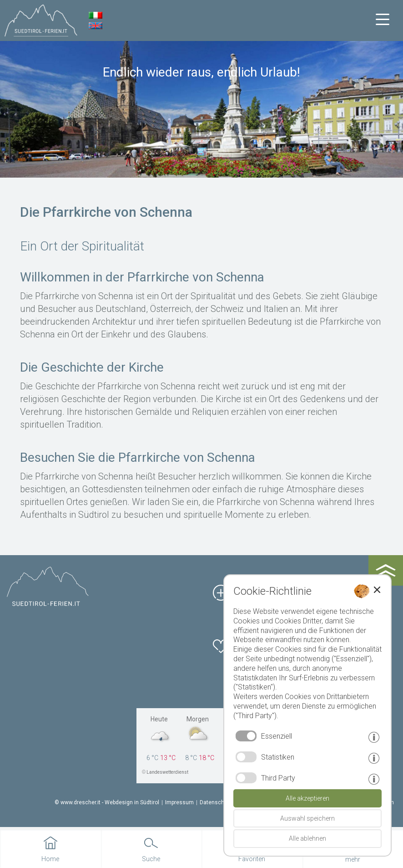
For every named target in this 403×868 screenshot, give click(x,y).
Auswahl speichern (307, 818)
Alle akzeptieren (307, 798)
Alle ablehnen (307, 838)
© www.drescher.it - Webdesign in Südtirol (107, 802)
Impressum (179, 802)
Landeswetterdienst (167, 772)
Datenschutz (216, 802)
